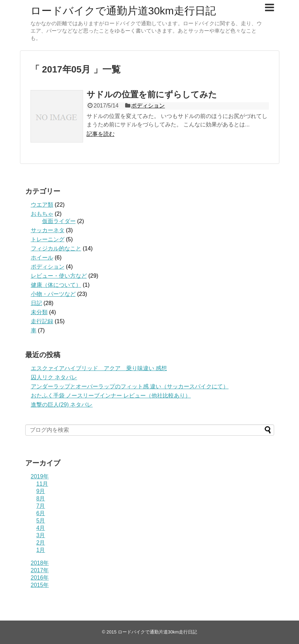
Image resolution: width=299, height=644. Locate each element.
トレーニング (48, 239)
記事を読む (101, 134)
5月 (41, 521)
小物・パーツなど (53, 294)
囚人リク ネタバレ (54, 377)
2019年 (40, 476)
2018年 (40, 563)
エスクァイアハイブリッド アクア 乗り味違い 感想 (99, 368)
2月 (41, 543)
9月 (41, 491)
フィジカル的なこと (56, 248)
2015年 (40, 585)
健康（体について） (56, 285)
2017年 (40, 570)
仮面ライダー (59, 221)
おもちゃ (42, 214)
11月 (42, 484)
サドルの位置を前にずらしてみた (152, 94)
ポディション (148, 106)
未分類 (39, 312)
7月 (41, 506)
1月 (41, 550)
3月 (41, 535)
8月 (41, 498)
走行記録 (42, 321)
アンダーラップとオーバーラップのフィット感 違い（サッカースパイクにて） (130, 386)
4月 (41, 528)
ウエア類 (42, 205)
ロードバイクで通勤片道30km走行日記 (123, 11)
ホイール (42, 258)
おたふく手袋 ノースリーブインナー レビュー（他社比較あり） (111, 396)
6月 (41, 513)
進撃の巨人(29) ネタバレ (62, 405)
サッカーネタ (48, 230)
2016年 (40, 578)
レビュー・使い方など (59, 276)
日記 (36, 303)
